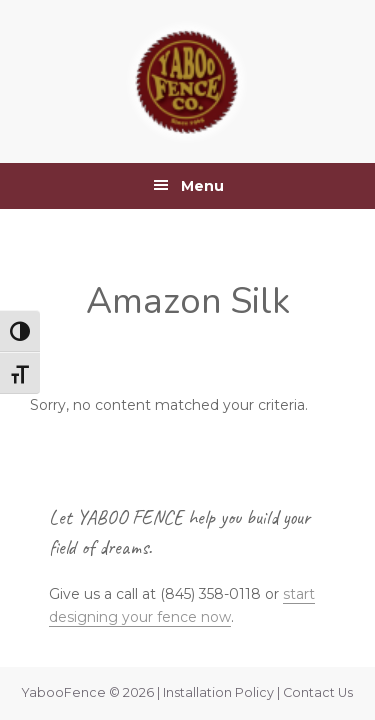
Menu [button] (202, 186)
